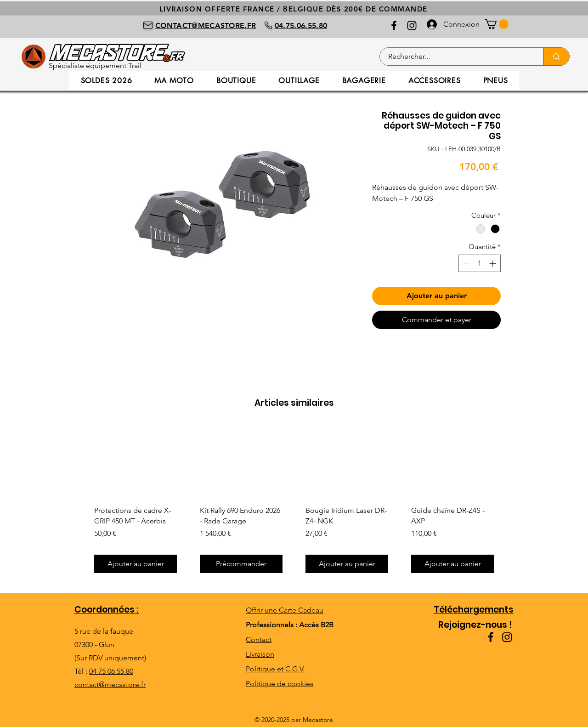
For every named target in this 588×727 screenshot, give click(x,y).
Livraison (260, 654)
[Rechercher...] (456, 57)
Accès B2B (316, 625)
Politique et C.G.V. (275, 669)
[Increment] (494, 264)
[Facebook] (394, 26)
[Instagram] (412, 26)
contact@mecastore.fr (110, 684)
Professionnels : (272, 625)
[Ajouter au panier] (136, 564)
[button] (497, 24)
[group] (294, 503)
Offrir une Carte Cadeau (285, 610)
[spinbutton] (480, 264)
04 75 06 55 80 (111, 671)
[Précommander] (241, 564)
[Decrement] (466, 264)
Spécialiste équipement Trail (95, 65)
